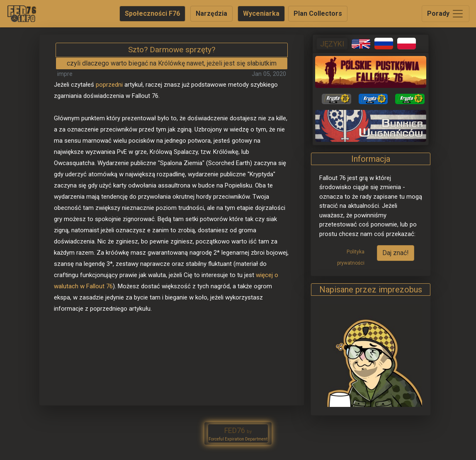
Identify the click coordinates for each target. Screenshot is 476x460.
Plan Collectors (318, 13)
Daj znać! (396, 253)
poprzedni (109, 85)
